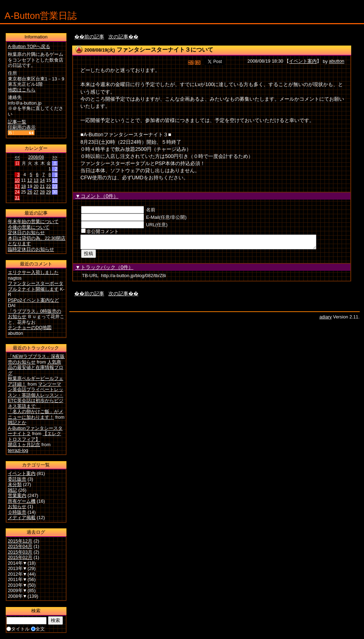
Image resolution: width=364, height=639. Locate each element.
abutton (336, 61)
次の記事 (118, 37)
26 (30, 192)
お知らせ (17, 506)
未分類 (15, 484)
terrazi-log (18, 450)
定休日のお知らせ (26, 233)
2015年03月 (20, 552)
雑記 (12, 490)
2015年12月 (20, 541)
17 (17, 186)
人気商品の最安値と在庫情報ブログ (36, 368)
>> (55, 157)
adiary (325, 319)
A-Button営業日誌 (41, 16)
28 (42, 192)
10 (17, 180)
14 (42, 180)
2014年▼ (18, 563)
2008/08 (36, 157)
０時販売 (17, 512)
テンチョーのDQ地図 (30, 328)
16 (55, 180)
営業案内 (17, 495)
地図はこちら (22, 90)
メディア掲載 (22, 517)
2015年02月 (20, 557)
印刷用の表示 (22, 127)
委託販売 (17, 479)
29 (49, 192)
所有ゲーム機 (22, 501)
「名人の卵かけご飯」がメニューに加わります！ (36, 414)
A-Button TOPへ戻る (29, 46)
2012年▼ (18, 574)
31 (17, 198)
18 (23, 186)
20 (36, 186)
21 (42, 186)
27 (36, 192)
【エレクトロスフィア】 (34, 436)
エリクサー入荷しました (33, 272)
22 (49, 186)
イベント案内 (303, 61)
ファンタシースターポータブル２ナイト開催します (36, 286)
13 (36, 180)
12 (30, 180)
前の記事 (94, 37)
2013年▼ (18, 568)
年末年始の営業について (33, 221)
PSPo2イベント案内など (33, 300)
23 (55, 186)
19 (30, 186)
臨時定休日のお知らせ (31, 249)
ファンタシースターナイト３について (165, 50)
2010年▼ (18, 585)
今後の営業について (29, 227)
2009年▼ (18, 590)
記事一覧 (17, 122)
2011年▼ (18, 579)
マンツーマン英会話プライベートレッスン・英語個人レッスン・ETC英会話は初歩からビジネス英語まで (36, 395)
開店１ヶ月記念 (24, 445)
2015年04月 (20, 546)
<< (17, 157)
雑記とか (17, 423)
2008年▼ (18, 596)
